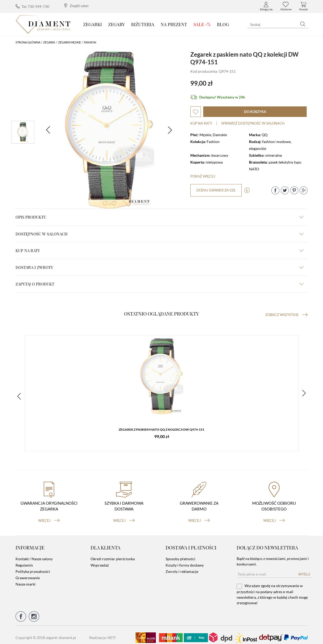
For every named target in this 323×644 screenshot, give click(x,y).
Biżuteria (143, 24)
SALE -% (202, 24)
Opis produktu (160, 217)
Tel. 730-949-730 (32, 6)
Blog (223, 24)
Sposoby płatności (180, 554)
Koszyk (304, 6)
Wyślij (304, 569)
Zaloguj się (266, 6)
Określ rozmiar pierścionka (113, 554)
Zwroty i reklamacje (182, 566)
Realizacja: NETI (102, 632)
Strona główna (28, 42)
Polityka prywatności (33, 566)
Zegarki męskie (69, 42)
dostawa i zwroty (160, 267)
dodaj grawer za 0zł (217, 190)
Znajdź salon (76, 6)
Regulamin (24, 560)
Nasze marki (26, 579)
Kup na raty (201, 123)
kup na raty (160, 250)
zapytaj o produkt (160, 284)
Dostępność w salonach (160, 234)
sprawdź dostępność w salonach (253, 123)
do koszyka (255, 112)
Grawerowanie (28, 572)
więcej (49, 515)
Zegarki (93, 24)
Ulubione (286, 6)
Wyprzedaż (100, 560)
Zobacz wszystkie (287, 315)
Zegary (116, 24)
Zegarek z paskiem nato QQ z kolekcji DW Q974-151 (161, 431)
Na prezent (174, 24)
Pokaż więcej (203, 176)
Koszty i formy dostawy (185, 560)
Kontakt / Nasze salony (34, 554)
